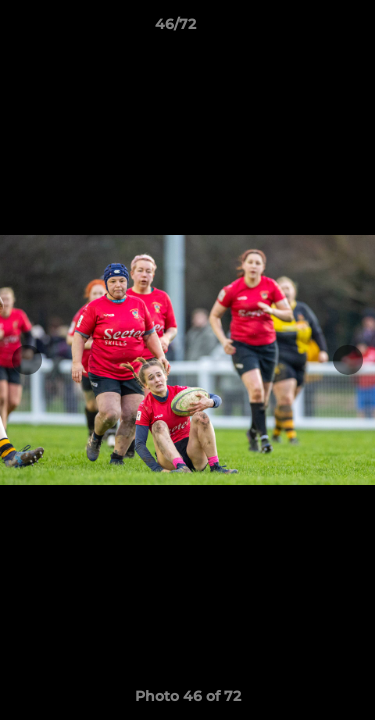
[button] (303, 29)
